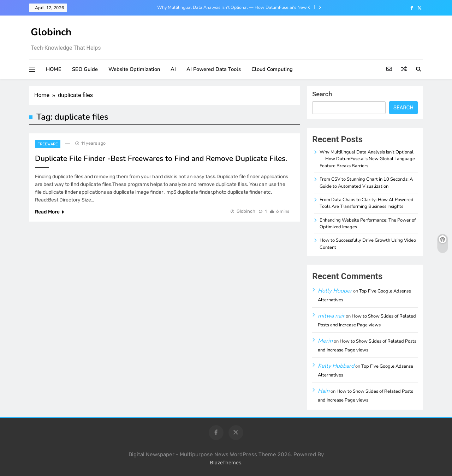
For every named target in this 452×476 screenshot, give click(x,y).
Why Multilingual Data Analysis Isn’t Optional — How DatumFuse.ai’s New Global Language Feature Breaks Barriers (232, 7)
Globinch (51, 32)
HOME (54, 69)
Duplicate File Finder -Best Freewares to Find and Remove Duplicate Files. (161, 158)
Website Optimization (134, 69)
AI (173, 69)
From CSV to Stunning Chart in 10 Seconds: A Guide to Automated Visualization (366, 183)
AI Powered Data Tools (214, 69)
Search (322, 94)
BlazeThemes (225, 463)
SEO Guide (85, 69)
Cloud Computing (272, 69)
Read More (49, 212)
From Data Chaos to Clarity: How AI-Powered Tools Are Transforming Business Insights (367, 203)
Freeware (48, 144)
